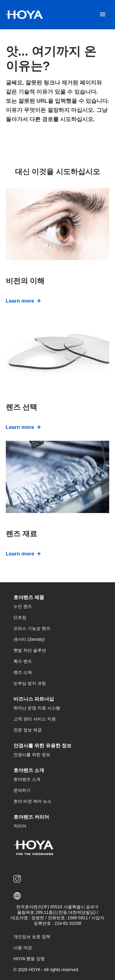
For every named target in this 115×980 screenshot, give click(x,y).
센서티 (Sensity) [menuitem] (29, 639)
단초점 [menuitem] (20, 617)
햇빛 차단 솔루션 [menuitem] (30, 650)
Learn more (20, 301)
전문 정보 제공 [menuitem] (28, 730)
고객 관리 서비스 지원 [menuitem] (35, 719)
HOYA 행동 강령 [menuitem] (29, 959)
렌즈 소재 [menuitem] (23, 672)
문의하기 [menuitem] (22, 790)
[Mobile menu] (103, 15)
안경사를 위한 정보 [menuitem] (32, 755)
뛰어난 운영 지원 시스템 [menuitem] (37, 708)
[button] (57, 896)
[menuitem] (18, 879)
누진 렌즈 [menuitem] (23, 606)
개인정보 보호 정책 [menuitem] (32, 937)
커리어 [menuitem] (20, 826)
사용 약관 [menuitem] (23, 948)
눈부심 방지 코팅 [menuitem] (30, 683)
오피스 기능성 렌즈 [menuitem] (32, 628)
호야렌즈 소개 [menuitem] (27, 779)
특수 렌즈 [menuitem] (23, 661)
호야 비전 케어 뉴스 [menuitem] (33, 801)
